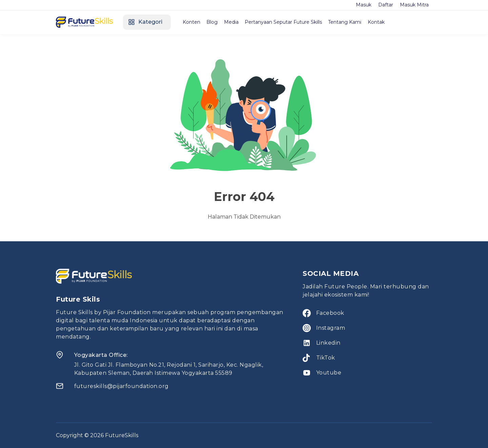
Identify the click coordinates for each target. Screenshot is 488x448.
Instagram (331, 328)
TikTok (326, 358)
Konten (192, 22)
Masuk (364, 5)
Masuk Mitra (414, 5)
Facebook (330, 313)
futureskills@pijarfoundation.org (121, 386)
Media (233, 22)
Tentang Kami (348, 22)
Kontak (380, 22)
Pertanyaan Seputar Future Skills (286, 22)
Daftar (386, 5)
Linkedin (328, 343)
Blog (213, 22)
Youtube (329, 373)
